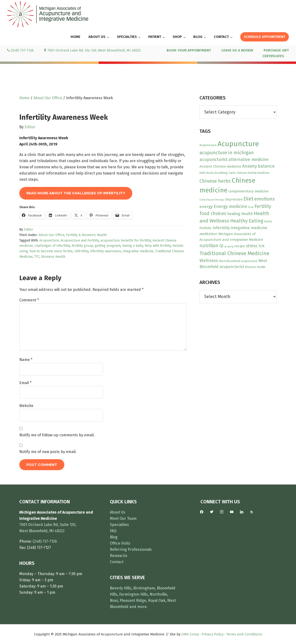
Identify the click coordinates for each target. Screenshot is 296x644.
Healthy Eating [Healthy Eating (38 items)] (247, 221)
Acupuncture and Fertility (80, 240)
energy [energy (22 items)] (206, 207)
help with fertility (158, 246)
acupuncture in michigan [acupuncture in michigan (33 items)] (227, 153)
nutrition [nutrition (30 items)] (209, 246)
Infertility (81, 251)
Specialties (119, 525)
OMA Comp (190, 634)
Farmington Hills (133, 594)
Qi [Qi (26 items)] (221, 246)
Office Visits (120, 543)
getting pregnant (108, 246)
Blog (114, 537)
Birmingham (144, 588)
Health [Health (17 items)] (247, 214)
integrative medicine (138, 251)
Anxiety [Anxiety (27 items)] (250, 166)
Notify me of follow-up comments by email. (57, 435)
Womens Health (53, 257)
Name (26, 360)
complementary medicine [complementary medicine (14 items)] (248, 191)
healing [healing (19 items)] (234, 214)
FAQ (113, 531)
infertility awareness (106, 251)
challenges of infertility (52, 246)
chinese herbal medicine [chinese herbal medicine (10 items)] (253, 173)
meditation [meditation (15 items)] (208, 234)
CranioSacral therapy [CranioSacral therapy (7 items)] (212, 200)
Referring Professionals (131, 549)
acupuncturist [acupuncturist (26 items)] (214, 160)
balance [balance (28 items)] (266, 166)
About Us (118, 512)
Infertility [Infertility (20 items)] (221, 228)
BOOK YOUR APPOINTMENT (189, 50)
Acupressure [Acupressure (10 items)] (208, 145)
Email (25, 383)
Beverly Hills (121, 588)
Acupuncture (49, 240)
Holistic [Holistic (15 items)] (206, 228)
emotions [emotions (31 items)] (265, 199)
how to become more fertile (51, 251)
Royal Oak (157, 600)
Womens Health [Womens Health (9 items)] (255, 267)
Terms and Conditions (244, 634)
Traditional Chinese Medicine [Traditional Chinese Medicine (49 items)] (234, 253)
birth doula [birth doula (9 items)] (207, 173)
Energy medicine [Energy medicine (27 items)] (230, 206)
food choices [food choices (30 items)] (213, 214)
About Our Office (51, 235)
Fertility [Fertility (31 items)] (263, 206)
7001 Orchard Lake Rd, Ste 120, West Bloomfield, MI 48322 (92, 50)
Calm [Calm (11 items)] (232, 173)
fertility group (82, 246)
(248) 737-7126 (20, 50)
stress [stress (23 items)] (252, 246)
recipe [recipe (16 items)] (240, 246)
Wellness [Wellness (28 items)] (209, 260)
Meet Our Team (123, 518)
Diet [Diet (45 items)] (248, 199)
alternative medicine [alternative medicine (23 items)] (249, 160)
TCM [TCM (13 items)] (261, 246)
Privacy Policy (213, 634)
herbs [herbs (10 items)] (268, 221)
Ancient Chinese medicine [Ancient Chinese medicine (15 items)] (220, 166)
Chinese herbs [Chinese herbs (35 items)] (215, 181)
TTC (37, 257)
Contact (117, 562)
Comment (29, 300)
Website (26, 406)
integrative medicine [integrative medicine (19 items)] (249, 228)
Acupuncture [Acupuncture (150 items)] (238, 144)
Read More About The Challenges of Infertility (76, 193)
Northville (158, 594)
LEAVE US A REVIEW (237, 50)
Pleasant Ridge (133, 600)
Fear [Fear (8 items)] (251, 207)
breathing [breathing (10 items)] (221, 173)
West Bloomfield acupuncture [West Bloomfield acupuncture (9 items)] (238, 261)
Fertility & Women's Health (86, 235)
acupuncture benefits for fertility (126, 240)
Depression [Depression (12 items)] (234, 199)
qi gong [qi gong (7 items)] (229, 246)
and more (138, 607)
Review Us (119, 556)
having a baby (133, 246)
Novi (114, 600)
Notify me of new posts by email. (48, 452)
